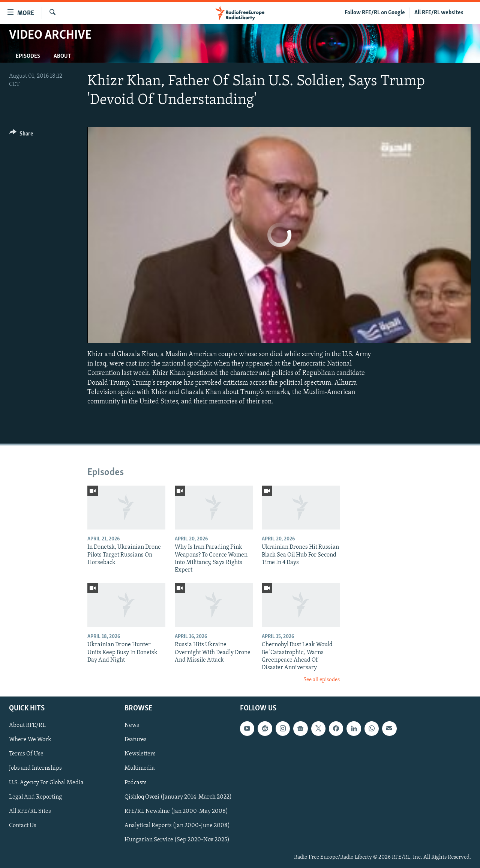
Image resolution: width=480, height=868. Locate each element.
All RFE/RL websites (439, 13)
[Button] (21, 135)
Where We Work (30, 740)
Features (136, 740)
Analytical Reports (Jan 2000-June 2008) (177, 826)
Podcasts (136, 783)
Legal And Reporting (35, 797)
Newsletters (140, 754)
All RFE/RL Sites (30, 811)
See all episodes (322, 680)
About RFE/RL (27, 725)
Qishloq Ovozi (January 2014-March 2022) (178, 797)
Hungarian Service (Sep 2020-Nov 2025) (177, 840)
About (62, 56)
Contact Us (23, 826)
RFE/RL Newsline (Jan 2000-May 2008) (176, 811)
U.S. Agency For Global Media (46, 783)
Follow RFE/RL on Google (375, 13)
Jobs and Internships (35, 769)
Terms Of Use (26, 754)
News (132, 725)
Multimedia (140, 769)
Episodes (28, 56)
